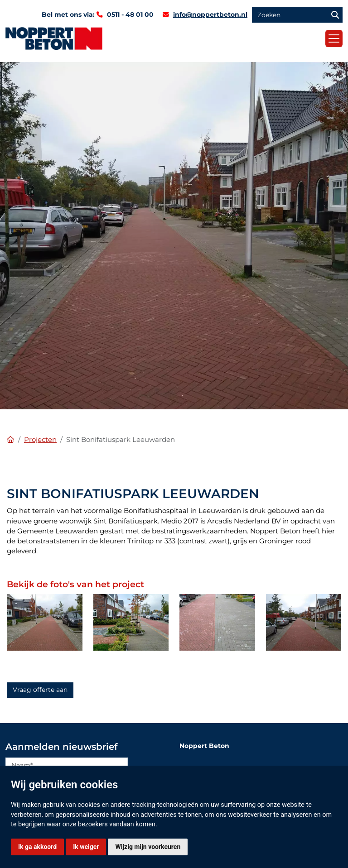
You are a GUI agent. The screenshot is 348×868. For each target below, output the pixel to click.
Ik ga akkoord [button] (37, 847)
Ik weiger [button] (86, 847)
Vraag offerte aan (40, 690)
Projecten (40, 440)
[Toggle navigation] (334, 38)
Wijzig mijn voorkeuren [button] (148, 847)
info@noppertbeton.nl (210, 14)
